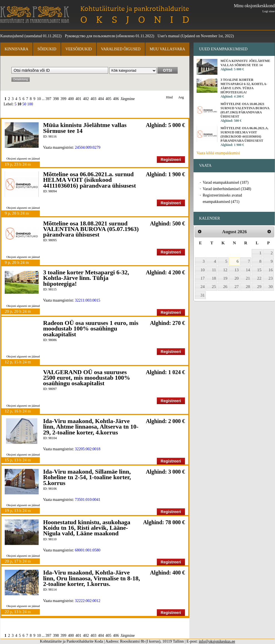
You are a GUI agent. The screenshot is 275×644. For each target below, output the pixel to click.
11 (214, 270)
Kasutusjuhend (12, 36)
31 (203, 295)
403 (94, 99)
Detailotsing (21, 79)
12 (225, 270)
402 (86, 99)
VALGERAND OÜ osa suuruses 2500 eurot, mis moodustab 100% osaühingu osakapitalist (87, 378)
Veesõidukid (79, 49)
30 (271, 287)
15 (259, 270)
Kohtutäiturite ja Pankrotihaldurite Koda (35, 15)
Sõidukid (47, 49)
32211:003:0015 (87, 300)
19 (225, 278)
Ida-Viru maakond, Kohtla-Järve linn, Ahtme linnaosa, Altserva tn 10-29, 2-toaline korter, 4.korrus (91, 427)
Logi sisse (269, 11)
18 (214, 278)
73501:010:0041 (88, 500)
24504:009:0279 (88, 147)
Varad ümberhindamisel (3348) (227, 189)
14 (248, 270)
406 (116, 99)
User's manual (169, 36)
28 (248, 287)
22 (259, 278)
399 (64, 99)
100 (30, 104)
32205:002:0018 (88, 449)
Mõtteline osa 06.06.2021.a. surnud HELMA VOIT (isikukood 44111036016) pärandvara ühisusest (90, 180)
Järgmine (128, 99)
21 (248, 278)
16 (271, 270)
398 (56, 99)
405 (109, 99)
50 (24, 104)
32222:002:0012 (88, 601)
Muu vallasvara (167, 49)
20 (236, 278)
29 (259, 287)
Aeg (181, 97)
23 (271, 278)
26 (225, 287)
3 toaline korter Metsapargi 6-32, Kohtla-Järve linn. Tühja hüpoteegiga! (86, 278)
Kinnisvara (16, 49)
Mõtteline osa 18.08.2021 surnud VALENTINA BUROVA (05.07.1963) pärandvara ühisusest (91, 229)
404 (101, 99)
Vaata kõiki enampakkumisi (218, 153)
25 (214, 287)
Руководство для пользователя (90, 36)
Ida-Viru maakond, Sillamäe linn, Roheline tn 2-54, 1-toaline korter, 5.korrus (87, 477)
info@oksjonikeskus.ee (217, 641)
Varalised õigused (121, 49)
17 (203, 278)
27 (236, 287)
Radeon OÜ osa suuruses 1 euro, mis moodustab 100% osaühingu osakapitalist (91, 329)
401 (79, 99)
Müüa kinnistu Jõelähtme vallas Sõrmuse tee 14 (85, 128)
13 (236, 270)
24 (203, 287)
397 (49, 99)
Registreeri (171, 160)
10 (39, 99)
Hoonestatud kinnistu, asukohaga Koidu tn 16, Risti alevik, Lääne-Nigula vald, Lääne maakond (87, 528)
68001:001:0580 (88, 550)
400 (71, 99)
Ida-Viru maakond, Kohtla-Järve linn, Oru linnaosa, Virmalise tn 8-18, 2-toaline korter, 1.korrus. (91, 578)
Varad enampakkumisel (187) (226, 182)
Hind (169, 97)
